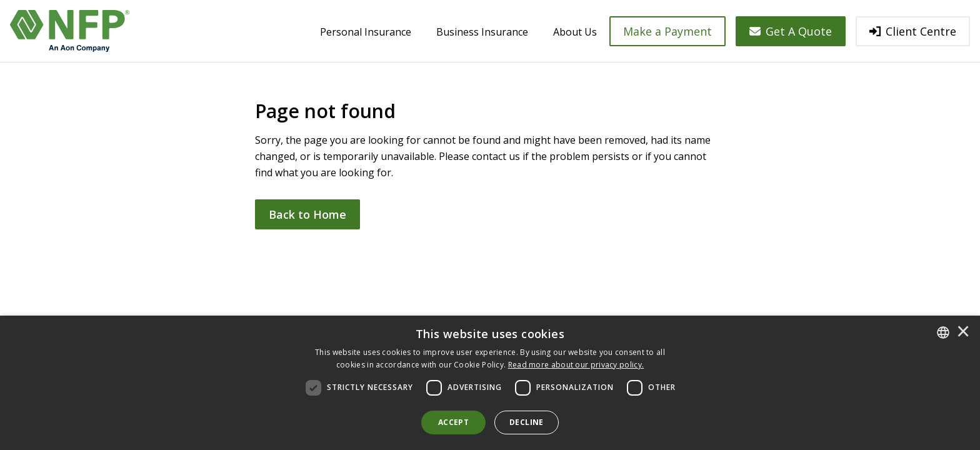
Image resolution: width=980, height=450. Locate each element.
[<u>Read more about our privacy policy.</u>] (576, 365)
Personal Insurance (366, 32)
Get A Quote (791, 31)
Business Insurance (482, 32)
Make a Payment (667, 31)
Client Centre (913, 31)
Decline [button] (527, 422)
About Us (575, 32)
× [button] (963, 332)
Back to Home (307, 214)
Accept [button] (453, 422)
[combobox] (943, 332)
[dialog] (490, 383)
